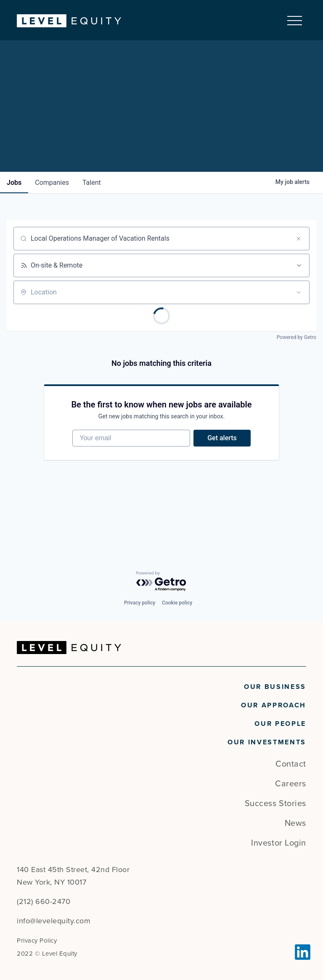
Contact (291, 764)
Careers (291, 784)
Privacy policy (140, 603)
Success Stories (275, 804)
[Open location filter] (299, 292)
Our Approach (274, 705)
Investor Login (279, 843)
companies (52, 182)
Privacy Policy (37, 941)
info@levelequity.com (54, 921)
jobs (14, 182)
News (295, 823)
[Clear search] (299, 238)
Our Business (275, 687)
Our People (280, 724)
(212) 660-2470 (44, 901)
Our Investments (267, 742)
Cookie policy (177, 603)
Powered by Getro (297, 337)
